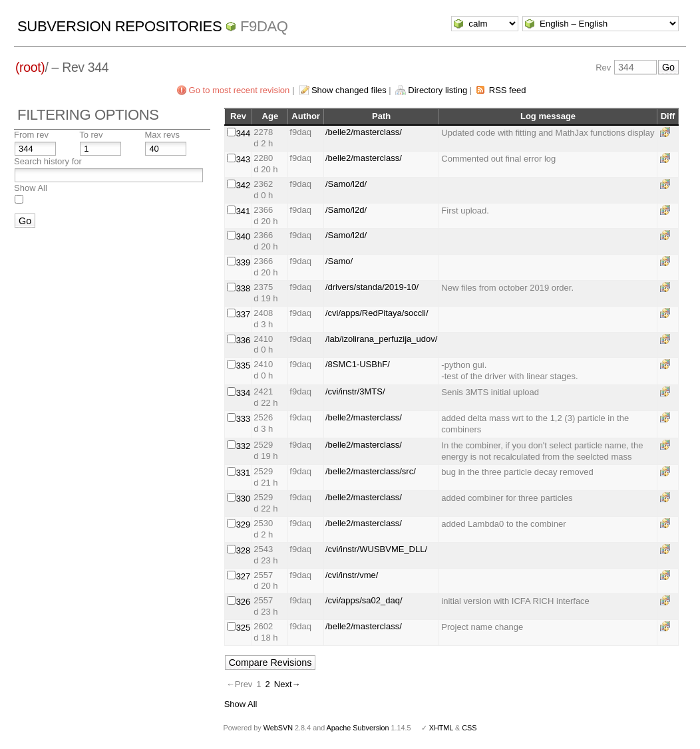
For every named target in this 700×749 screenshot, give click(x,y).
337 (244, 314)
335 (244, 366)
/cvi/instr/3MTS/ (355, 391)
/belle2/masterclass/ (364, 132)
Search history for (48, 161)
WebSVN (278, 728)
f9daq (264, 26)
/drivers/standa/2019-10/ (372, 287)
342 (244, 185)
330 (244, 499)
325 (244, 628)
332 (244, 446)
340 (244, 236)
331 (244, 473)
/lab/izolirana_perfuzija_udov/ (381, 339)
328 (244, 550)
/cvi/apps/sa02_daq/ (364, 600)
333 (244, 419)
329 (244, 524)
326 (244, 602)
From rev (31, 135)
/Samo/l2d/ (346, 184)
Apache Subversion (358, 728)
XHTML (441, 728)
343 (244, 159)
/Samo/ (339, 261)
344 (244, 133)
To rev (91, 135)
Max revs (162, 135)
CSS (469, 728)
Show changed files (349, 90)
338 (244, 288)
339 (244, 262)
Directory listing (437, 90)
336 (244, 340)
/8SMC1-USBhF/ (358, 364)
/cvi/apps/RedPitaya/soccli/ (377, 313)
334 (244, 393)
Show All (31, 188)
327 (244, 576)
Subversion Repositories (119, 26)
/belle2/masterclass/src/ (371, 471)
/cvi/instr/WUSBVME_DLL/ (376, 549)
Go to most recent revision (240, 90)
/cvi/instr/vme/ (352, 575)
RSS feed (508, 90)
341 (244, 211)
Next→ (287, 684)
